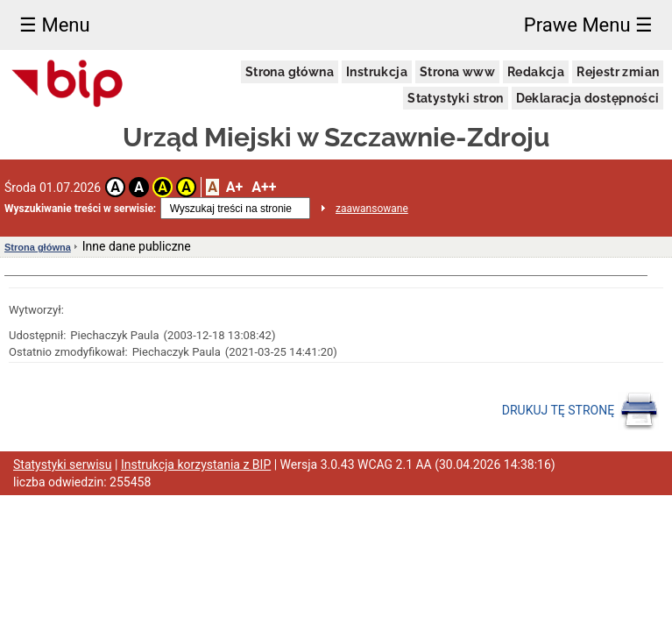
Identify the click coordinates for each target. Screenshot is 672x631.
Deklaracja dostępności (588, 98)
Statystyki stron (455, 98)
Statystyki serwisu (63, 464)
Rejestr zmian (618, 72)
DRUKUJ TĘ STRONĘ (580, 411)
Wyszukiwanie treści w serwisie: (80, 209)
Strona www (457, 72)
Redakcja (536, 72)
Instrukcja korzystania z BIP (196, 464)
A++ (264, 187)
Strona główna (290, 72)
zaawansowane (372, 209)
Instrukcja (377, 72)
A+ (234, 187)
